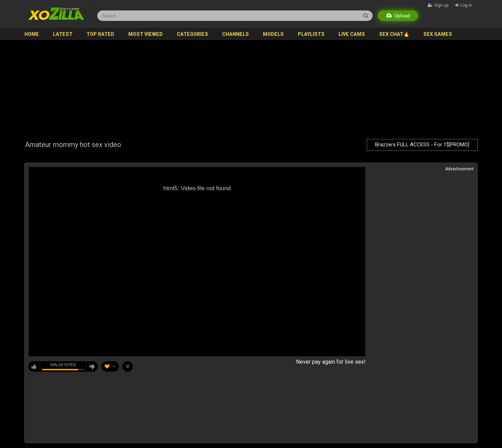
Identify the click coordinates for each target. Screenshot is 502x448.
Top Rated (100, 34)
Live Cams (352, 34)
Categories (192, 34)
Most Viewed (146, 34)
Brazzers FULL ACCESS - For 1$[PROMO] (422, 145)
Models (273, 34)
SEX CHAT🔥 (394, 34)
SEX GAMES (438, 34)
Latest (63, 34)
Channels (235, 34)
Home (32, 34)
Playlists (311, 34)
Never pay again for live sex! (331, 362)
